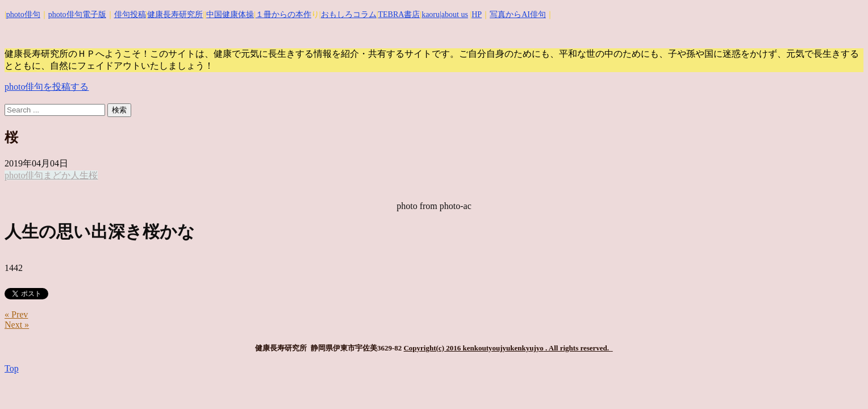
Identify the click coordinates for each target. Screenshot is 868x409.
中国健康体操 (230, 14)
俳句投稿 (130, 14)
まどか (57, 175)
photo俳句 (23, 14)
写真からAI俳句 (518, 14)
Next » (17, 325)
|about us (454, 14)
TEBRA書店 (399, 14)
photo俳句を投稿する (47, 87)
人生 (80, 175)
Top (12, 368)
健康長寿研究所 (175, 14)
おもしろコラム (349, 14)
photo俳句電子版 (77, 14)
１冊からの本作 (283, 14)
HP (477, 14)
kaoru (431, 14)
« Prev (16, 314)
